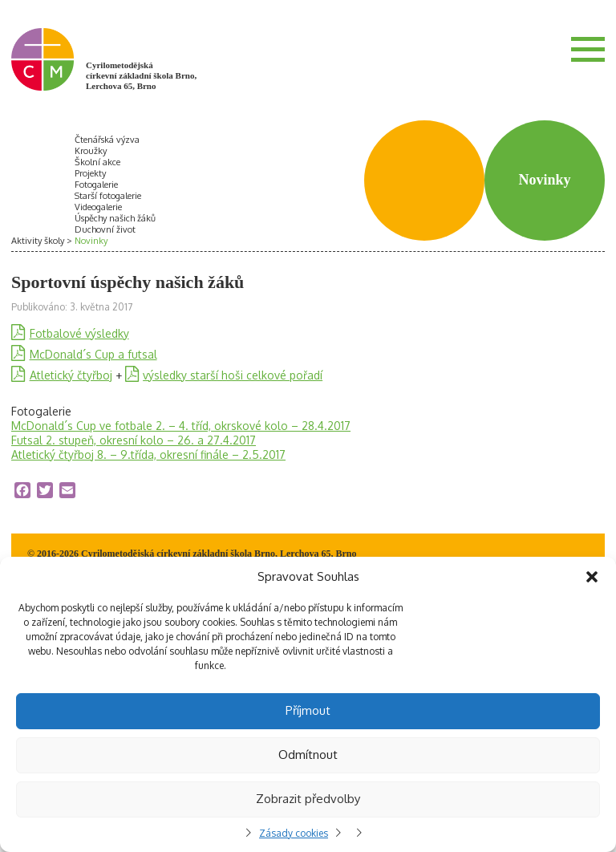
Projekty (90, 173)
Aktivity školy (38, 241)
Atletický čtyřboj (71, 375)
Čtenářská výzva (107, 140)
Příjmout (308, 710)
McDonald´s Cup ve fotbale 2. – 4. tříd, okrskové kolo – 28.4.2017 (181, 426)
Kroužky (91, 151)
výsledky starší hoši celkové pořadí (233, 375)
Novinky (91, 241)
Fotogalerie (96, 185)
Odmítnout (308, 755)
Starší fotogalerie (108, 196)
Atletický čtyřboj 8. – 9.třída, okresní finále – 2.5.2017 (148, 454)
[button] (592, 577)
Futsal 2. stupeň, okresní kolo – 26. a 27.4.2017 (134, 440)
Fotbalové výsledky (79, 333)
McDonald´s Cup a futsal (93, 354)
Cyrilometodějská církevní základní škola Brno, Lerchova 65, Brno (141, 75)
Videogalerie (98, 207)
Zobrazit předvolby (308, 799)
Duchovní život (105, 229)
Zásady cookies (294, 833)
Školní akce (97, 162)
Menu (588, 49)
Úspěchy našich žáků (115, 218)
